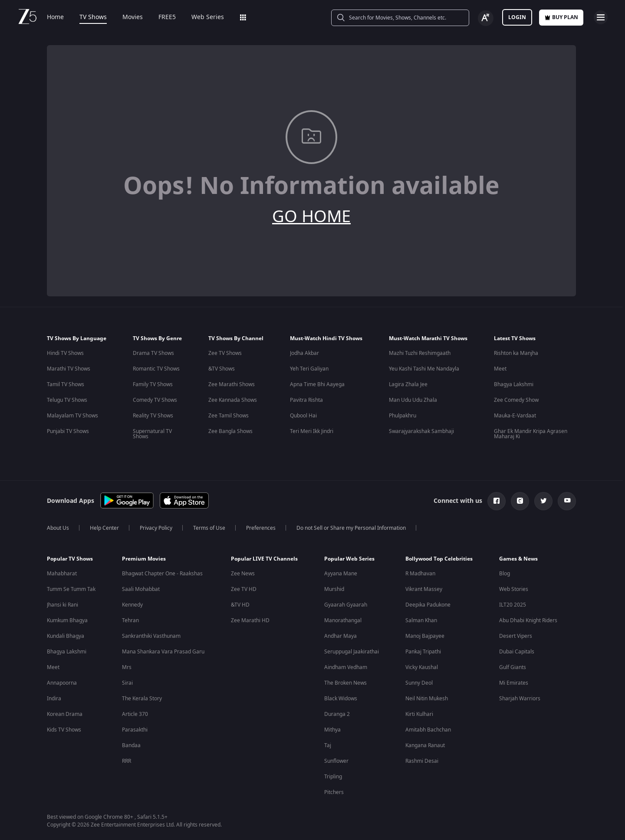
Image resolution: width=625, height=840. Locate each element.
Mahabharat (62, 574)
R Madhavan (420, 574)
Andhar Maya (340, 636)
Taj (328, 745)
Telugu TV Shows (67, 400)
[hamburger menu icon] (601, 17)
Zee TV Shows (225, 353)
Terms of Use (209, 528)
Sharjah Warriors (520, 699)
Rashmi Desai (422, 761)
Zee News (243, 574)
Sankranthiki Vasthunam (151, 636)
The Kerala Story (142, 699)
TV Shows (93, 17)
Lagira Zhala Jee (408, 384)
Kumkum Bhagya (67, 620)
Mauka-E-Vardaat (515, 416)
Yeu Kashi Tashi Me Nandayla (424, 369)
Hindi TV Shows (65, 353)
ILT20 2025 (513, 605)
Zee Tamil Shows (229, 416)
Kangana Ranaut (425, 745)
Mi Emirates (514, 683)
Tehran (130, 620)
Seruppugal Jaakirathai (352, 652)
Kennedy (132, 605)
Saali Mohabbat (141, 589)
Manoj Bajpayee (425, 636)
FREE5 (167, 17)
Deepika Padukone (428, 605)
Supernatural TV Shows (152, 434)
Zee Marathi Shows (232, 384)
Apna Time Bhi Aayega (317, 384)
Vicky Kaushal (422, 667)
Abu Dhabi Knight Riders (528, 620)
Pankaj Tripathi (423, 652)
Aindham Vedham (346, 667)
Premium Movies (144, 559)
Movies (133, 17)
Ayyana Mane (341, 574)
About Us (58, 528)
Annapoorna (62, 683)
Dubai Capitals (517, 652)
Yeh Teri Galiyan (309, 369)
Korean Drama (65, 714)
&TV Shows (222, 369)
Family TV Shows (153, 384)
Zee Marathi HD (250, 620)
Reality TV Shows (153, 416)
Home (55, 17)
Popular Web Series (349, 559)
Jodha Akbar (304, 353)
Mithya (332, 730)
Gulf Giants (513, 667)
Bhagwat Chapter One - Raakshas (162, 574)
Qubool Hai (303, 416)
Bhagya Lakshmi (514, 384)
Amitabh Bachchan (428, 730)
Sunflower (336, 761)
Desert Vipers (516, 636)
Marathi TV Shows (69, 369)
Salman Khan (421, 620)
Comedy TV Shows (155, 400)
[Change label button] (486, 18)
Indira (54, 699)
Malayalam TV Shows (72, 416)
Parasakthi (135, 730)
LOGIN (517, 17)
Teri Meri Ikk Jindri (312, 431)
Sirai (127, 683)
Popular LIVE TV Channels (264, 559)
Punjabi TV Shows (68, 431)
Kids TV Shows (64, 730)
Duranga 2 (337, 714)
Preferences (261, 528)
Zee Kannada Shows (233, 400)
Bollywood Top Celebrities (439, 559)
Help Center (104, 528)
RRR (127, 761)
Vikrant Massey (424, 589)
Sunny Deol (419, 683)
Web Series (208, 17)
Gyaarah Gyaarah (346, 605)
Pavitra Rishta (306, 400)
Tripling (333, 777)
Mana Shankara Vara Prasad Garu (163, 652)
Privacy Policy (156, 528)
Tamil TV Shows (66, 384)
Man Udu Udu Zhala (413, 400)
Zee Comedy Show (516, 400)
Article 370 (135, 714)
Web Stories (514, 589)
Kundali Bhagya (66, 636)
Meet (500, 369)
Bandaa (131, 745)
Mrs (127, 667)
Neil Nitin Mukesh (427, 699)
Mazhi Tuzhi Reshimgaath (420, 353)
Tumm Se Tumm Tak (71, 589)
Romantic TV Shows (156, 369)
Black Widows (341, 699)
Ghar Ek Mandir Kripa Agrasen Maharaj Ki (531, 434)
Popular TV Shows (70, 559)
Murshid (334, 589)
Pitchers (334, 792)
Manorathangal (343, 620)
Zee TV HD (244, 589)
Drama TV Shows (153, 353)
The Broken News (345, 683)
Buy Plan (561, 17)
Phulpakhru (403, 416)
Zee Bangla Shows (230, 431)
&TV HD (240, 605)
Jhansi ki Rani (62, 605)
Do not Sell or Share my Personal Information (351, 528)
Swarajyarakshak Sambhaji (421, 431)
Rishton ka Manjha (516, 353)
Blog (505, 574)
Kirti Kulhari (419, 714)
